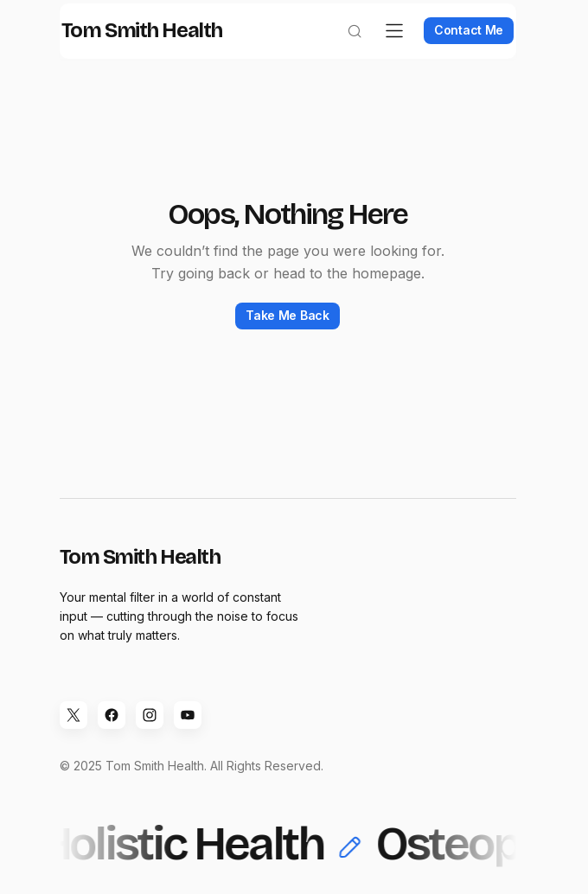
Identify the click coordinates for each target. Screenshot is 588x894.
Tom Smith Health (154, 48)
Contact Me (457, 48)
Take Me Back (288, 332)
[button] (342, 48)
